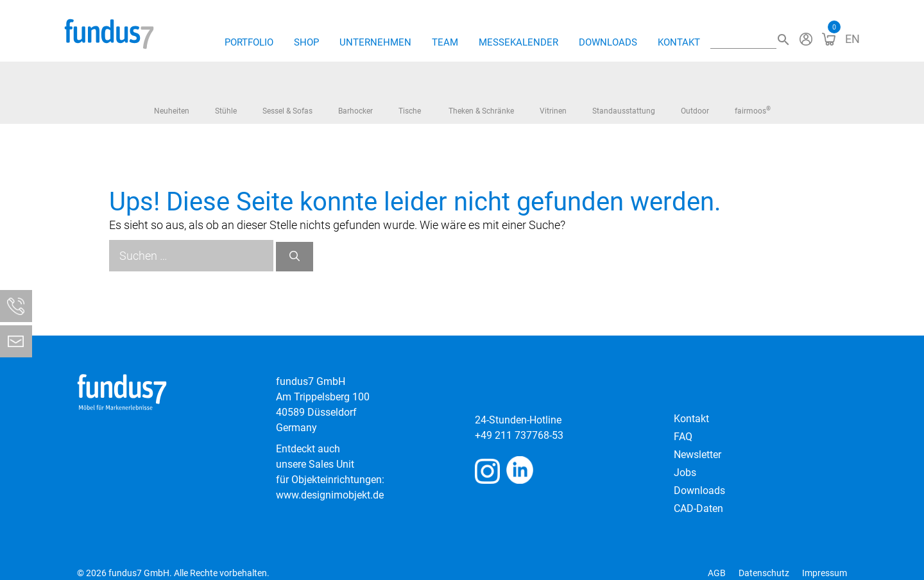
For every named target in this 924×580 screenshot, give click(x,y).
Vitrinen (553, 95)
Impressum (825, 573)
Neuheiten (172, 94)
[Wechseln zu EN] (852, 39)
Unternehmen (375, 42)
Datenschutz (764, 573)
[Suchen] (295, 257)
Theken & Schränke (481, 97)
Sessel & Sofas (287, 98)
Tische (411, 98)
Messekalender (518, 42)
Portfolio (249, 42)
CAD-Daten (698, 508)
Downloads (608, 42)
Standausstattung (624, 94)
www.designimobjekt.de (330, 495)
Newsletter (697, 455)
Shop (306, 42)
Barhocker (355, 94)
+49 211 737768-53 (519, 435)
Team (445, 42)
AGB (717, 573)
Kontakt (679, 42)
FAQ (683, 437)
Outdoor (695, 93)
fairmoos (753, 98)
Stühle (226, 95)
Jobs (685, 473)
